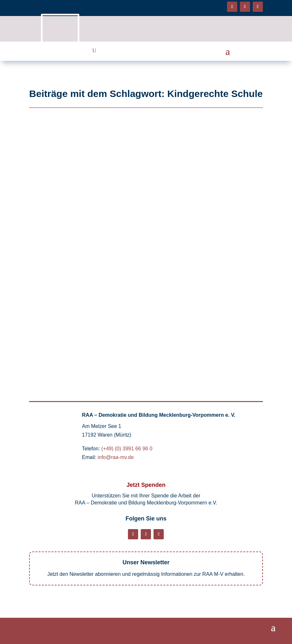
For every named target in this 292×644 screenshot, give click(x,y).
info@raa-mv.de (116, 457)
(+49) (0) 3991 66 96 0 (127, 449)
